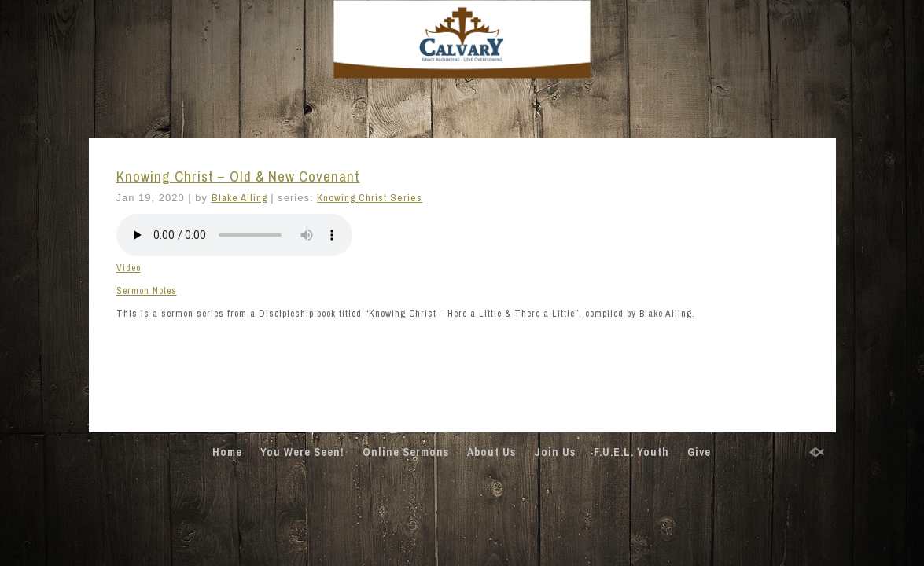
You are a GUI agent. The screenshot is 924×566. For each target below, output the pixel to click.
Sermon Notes (147, 291)
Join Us (555, 452)
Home (227, 452)
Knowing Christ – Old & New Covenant (238, 176)
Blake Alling (239, 198)
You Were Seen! (302, 452)
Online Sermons (406, 452)
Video (129, 268)
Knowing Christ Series (370, 198)
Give (699, 452)
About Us (491, 452)
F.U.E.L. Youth (631, 452)
